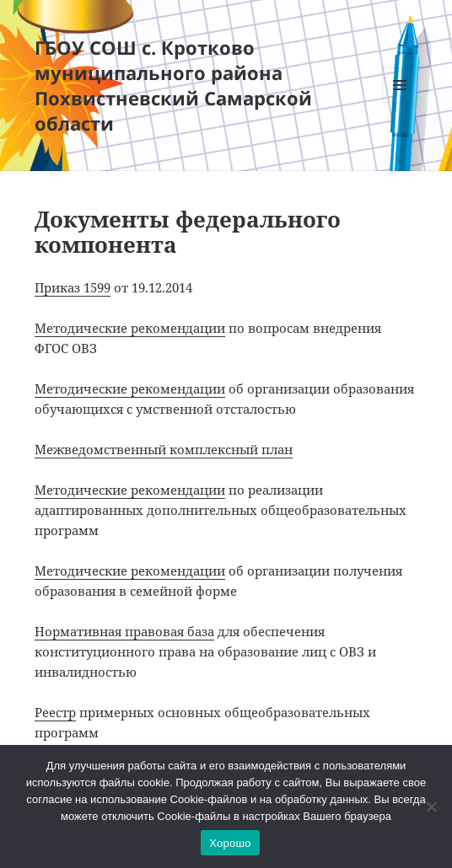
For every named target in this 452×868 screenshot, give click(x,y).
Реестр (55, 712)
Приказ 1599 (73, 287)
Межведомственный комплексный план (164, 449)
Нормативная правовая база (124, 631)
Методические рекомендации (130, 328)
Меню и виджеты (400, 102)
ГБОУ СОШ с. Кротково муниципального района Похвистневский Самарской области (173, 85)
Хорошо (230, 843)
